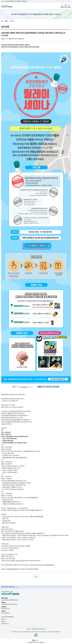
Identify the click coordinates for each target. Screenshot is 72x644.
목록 (36, 577)
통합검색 (62, 7)
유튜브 (3, 621)
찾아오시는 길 (42, 629)
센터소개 (29, 629)
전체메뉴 (69, 7)
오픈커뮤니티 (4, 624)
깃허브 (3, 619)
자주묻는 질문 (35, 629)
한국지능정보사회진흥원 (7, 617)
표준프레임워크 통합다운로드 (8, 587)
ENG (66, 7)
